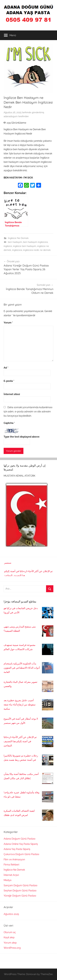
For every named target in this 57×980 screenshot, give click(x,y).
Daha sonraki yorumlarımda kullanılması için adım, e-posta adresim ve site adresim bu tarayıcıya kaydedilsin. (28, 412)
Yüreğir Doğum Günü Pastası (20, 896)
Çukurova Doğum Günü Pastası (21, 854)
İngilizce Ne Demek (18, 238)
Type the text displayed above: (22, 437)
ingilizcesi (17, 250)
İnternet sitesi (12, 394)
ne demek (45, 250)
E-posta (9, 381)
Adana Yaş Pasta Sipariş (17, 849)
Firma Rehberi (11, 865)
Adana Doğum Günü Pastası (19, 839)
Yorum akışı (10, 943)
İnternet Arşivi (11, 875)
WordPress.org (12, 948)
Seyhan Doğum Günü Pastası (20, 891)
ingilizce (8, 246)
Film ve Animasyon (14, 859)
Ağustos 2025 (11, 914)
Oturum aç (10, 932)
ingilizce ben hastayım (25, 246)
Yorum (8, 323)
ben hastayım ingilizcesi (35, 242)
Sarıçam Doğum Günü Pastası (20, 885)
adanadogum (11, 116)
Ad (6, 368)
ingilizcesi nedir (31, 250)
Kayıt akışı (9, 937)
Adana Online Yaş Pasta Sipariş (21, 844)
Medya (8, 880)
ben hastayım (15, 242)
